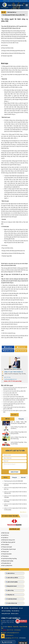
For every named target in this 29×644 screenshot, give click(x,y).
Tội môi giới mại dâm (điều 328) (11, 395)
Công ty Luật (5, 552)
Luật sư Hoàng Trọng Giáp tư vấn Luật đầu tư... (19, 428)
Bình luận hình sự (12, 12)
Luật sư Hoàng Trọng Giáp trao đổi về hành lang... (19, 438)
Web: (4, 635)
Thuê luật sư (5, 556)
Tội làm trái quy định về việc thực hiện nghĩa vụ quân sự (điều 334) (14, 408)
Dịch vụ (22, 489)
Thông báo (21, 419)
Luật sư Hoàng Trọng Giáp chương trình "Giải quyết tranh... (19, 423)
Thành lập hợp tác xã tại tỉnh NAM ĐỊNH (25, 491)
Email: (4, 633)
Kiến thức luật (5, 533)
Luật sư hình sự (11, 575)
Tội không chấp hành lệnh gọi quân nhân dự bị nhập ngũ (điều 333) (14, 405)
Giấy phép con (11, 594)
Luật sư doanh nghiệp (13, 583)
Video (8, 419)
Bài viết (3, 12)
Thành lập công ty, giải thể (8, 542)
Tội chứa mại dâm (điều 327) (10, 393)
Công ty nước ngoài (6, 547)
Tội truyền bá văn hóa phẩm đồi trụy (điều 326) (14, 391)
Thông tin (25, 489)
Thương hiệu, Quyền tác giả (8, 549)
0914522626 (17, 630)
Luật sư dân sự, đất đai (13, 579)
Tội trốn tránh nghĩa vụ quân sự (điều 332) (13, 402)
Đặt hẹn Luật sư (15, 614)
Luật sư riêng (11, 590)
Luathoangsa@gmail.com (11, 379)
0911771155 (7, 377)
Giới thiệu (6, 608)
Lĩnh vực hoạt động (6, 611)
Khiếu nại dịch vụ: (7, 638)
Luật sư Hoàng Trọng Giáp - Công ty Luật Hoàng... (19, 443)
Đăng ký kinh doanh (12, 586)
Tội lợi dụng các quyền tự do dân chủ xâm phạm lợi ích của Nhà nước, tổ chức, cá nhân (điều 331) (15, 399)
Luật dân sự (5, 538)
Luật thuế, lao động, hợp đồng (9, 559)
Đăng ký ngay (14, 472)
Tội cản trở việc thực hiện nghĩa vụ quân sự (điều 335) (15, 411)
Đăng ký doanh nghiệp (7, 561)
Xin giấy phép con (6, 563)
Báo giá (21, 608)
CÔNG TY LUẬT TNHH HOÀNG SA (14, 372)
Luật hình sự (5, 535)
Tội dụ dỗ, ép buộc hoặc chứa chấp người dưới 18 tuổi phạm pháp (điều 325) (15, 388)
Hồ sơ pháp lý (5, 545)
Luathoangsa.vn (9, 635)
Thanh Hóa (16, 627)
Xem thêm (15, 415)
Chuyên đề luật (14, 529)
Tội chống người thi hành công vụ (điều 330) (13, 15)
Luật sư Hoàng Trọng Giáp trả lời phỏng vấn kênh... (19, 433)
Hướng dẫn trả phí (6, 614)
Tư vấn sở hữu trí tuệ (12, 601)
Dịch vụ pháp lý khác (7, 566)
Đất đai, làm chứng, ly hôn (8, 540)
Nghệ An (10, 627)
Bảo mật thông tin (14, 608)
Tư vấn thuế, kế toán (12, 597)
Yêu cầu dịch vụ (15, 611)
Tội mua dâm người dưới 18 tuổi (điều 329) (13, 397)
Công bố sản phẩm (6, 554)
